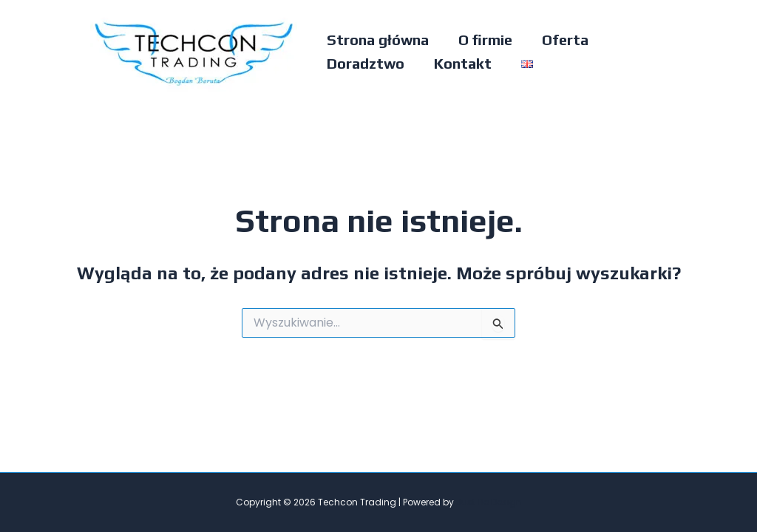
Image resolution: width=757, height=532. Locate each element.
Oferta (565, 40)
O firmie (485, 40)
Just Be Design (489, 502)
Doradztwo (366, 63)
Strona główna (378, 40)
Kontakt (463, 63)
